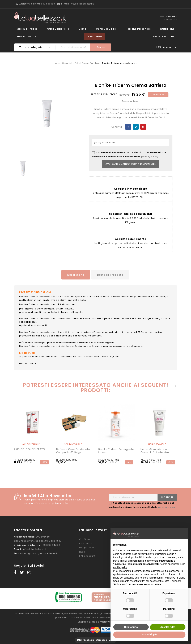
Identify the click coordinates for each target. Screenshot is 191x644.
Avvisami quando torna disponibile (131, 164)
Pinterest (143, 127)
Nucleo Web (107, 619)
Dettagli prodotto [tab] (111, 275)
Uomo (82, 29)
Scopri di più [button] (149, 634)
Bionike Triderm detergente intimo (116, 450)
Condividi (128, 127)
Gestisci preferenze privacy (96, 638)
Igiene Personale (139, 29)
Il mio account (87, 555)
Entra (82, 551)
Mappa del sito (88, 547)
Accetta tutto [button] (168, 627)
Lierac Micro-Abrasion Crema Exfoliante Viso (155, 450)
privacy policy (150, 157)
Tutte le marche (164, 36)
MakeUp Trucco (27, 29)
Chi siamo (85, 539)
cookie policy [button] (120, 567)
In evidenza (94, 36)
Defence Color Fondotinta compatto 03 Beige (73, 450)
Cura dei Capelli (107, 29)
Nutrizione (167, 29)
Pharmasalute (26, 36)
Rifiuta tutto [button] (131, 627)
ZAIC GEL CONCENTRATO (30, 448)
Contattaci (86, 543)
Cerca (101, 47)
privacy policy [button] (145, 554)
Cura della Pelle (58, 29)
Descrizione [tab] (74, 275)
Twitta (136, 127)
